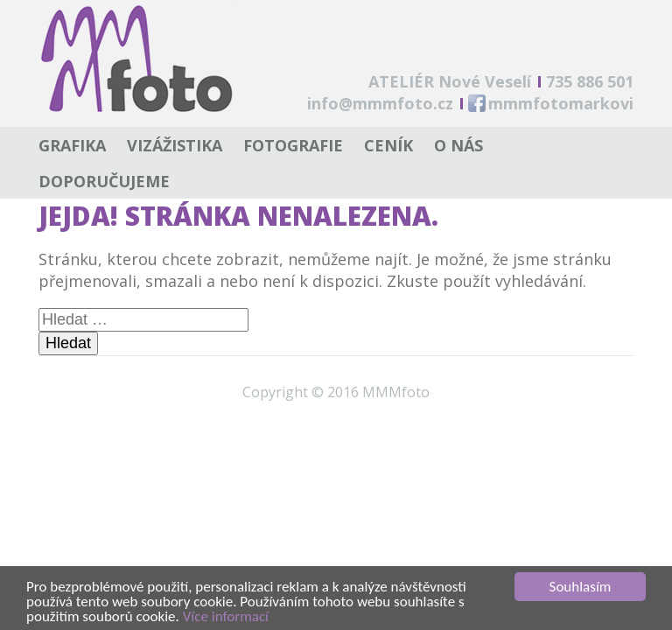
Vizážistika (175, 145)
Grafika (72, 145)
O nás (458, 145)
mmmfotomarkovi (561, 103)
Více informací (226, 617)
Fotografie (293, 145)
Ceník (388, 145)
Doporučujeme (104, 181)
